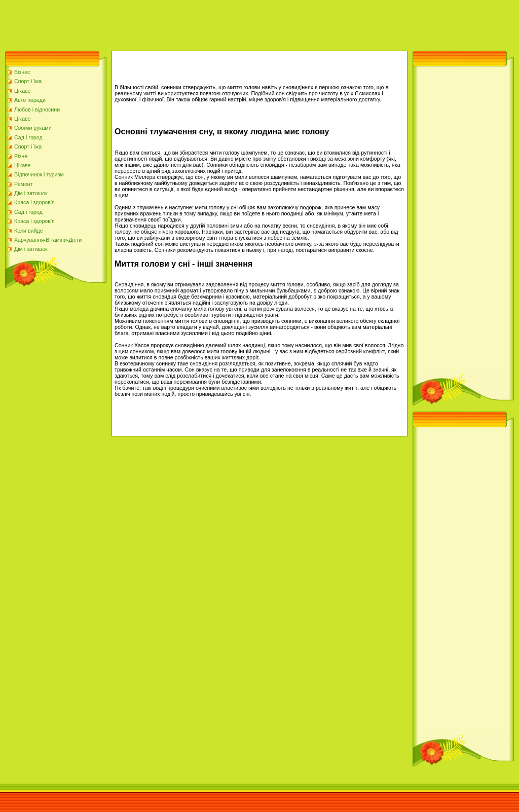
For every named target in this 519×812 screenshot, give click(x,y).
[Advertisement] (184, 23)
